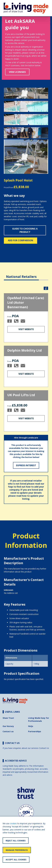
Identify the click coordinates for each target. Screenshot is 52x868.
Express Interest (26, 465)
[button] (7, 157)
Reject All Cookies (16, 841)
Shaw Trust (8, 718)
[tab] (21, 274)
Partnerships (35, 731)
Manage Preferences (17, 850)
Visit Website (26, 329)
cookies (13, 823)
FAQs (31, 726)
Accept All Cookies (16, 860)
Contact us (8, 731)
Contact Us (44, 748)
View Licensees (17, 72)
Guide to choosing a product (25, 230)
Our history (8, 726)
